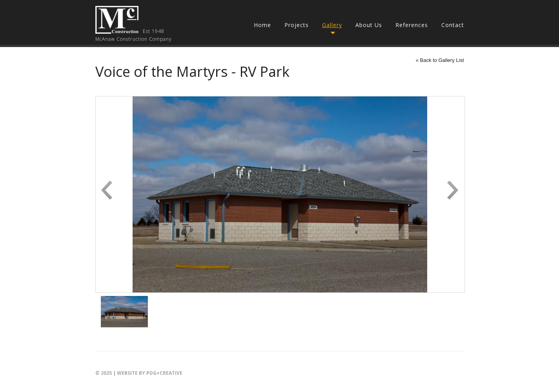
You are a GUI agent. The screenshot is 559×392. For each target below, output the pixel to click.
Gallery (332, 25)
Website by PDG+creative (150, 373)
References (412, 25)
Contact (453, 25)
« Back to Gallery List (440, 60)
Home (262, 25)
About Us (369, 25)
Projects (297, 25)
